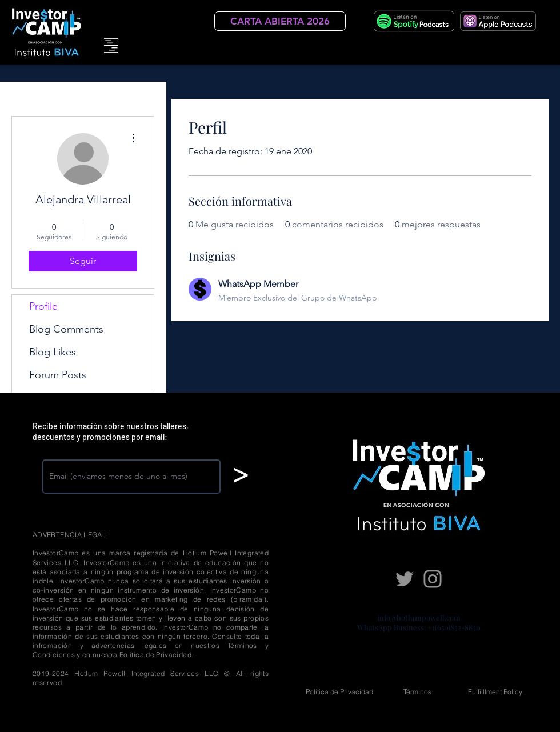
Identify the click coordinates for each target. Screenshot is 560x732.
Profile (43, 306)
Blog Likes (53, 352)
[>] (240, 475)
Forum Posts (58, 375)
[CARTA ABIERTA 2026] (280, 21)
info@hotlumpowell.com (419, 617)
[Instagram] (433, 579)
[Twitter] (405, 579)
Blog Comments (66, 329)
